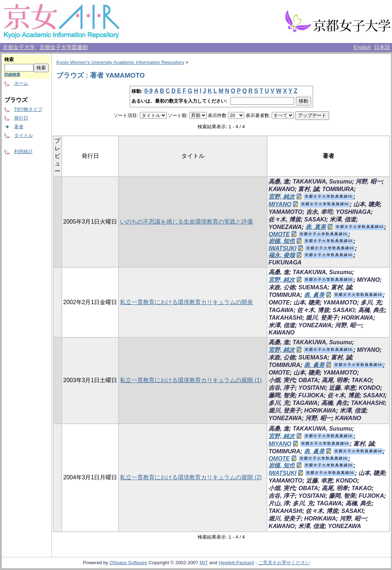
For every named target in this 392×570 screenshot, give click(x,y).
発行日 (21, 118)
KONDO (370, 388)
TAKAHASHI (285, 318)
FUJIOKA (311, 395)
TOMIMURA (338, 189)
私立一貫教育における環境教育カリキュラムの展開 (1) (191, 380)
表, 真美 (316, 227)
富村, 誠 (308, 189)
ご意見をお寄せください (284, 563)
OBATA (308, 380)
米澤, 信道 (343, 219)
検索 (9, 59)
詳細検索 (12, 74)
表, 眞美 (314, 295)
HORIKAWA (357, 318)
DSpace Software (128, 563)
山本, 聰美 (367, 204)
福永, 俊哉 (282, 255)
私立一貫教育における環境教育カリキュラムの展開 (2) (191, 477)
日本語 (382, 47)
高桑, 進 (279, 182)
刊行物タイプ (28, 109)
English (362, 47)
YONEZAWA (285, 227)
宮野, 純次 (282, 197)
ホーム (21, 83)
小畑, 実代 (282, 380)
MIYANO (280, 204)
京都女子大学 (20, 47)
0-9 (148, 91)
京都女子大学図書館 (64, 47)
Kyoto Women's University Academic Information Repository (120, 62)
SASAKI (315, 219)
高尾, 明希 (335, 380)
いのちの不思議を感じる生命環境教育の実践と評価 (186, 222)
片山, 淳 (279, 503)
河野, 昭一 (369, 182)
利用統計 (23, 152)
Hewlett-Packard (236, 563)
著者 (19, 127)
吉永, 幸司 (319, 212)
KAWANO (281, 189)
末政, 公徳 (282, 287)
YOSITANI (312, 388)
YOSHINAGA (353, 212)
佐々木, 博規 (285, 219)
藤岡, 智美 (282, 395)
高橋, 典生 (371, 310)
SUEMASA (313, 287)
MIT (204, 563)
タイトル (23, 135)
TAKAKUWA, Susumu (322, 182)
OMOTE (279, 234)
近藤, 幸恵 (342, 388)
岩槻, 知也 (282, 241)
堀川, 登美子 (322, 318)
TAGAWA (281, 310)
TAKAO (362, 380)
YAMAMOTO (285, 212)
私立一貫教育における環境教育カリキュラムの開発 (186, 302)
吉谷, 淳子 (282, 388)
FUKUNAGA (285, 262)
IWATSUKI (282, 248)
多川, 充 (371, 303)
